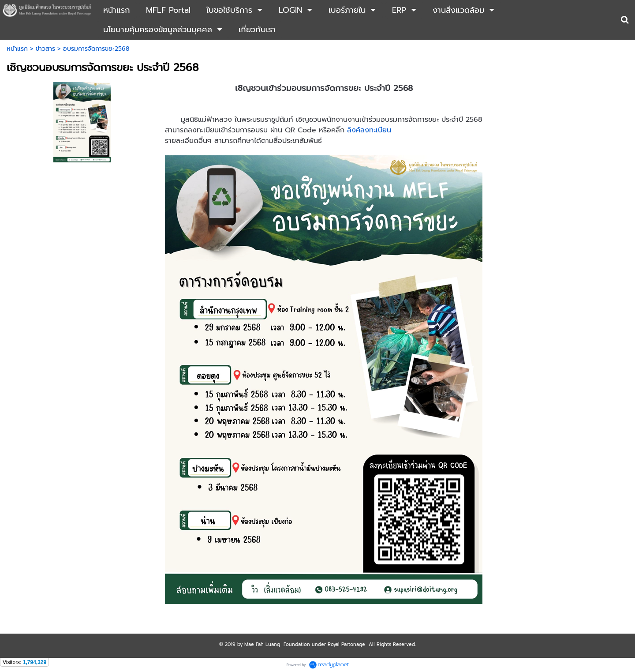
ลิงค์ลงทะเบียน (369, 130)
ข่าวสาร (45, 49)
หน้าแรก (17, 49)
